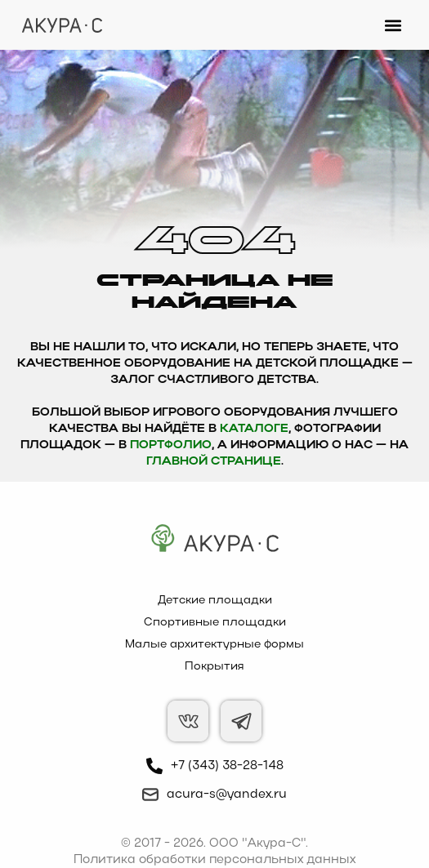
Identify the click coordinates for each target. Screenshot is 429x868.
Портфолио (171, 445)
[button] (393, 25)
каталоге (254, 429)
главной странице (214, 462)
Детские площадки (215, 601)
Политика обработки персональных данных (214, 860)
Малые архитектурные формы (214, 645)
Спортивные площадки (215, 623)
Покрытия (214, 667)
